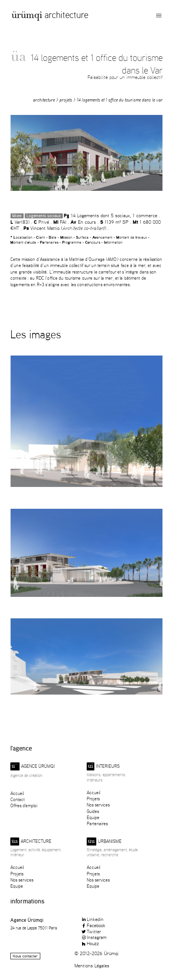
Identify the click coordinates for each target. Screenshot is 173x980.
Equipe (93, 817)
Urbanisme (104, 842)
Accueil (17, 793)
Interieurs (103, 766)
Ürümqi (27, 16)
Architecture (66, 15)
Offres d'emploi (24, 805)
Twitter (91, 931)
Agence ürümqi (33, 766)
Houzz (90, 943)
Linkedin (92, 919)
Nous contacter (25, 956)
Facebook (93, 925)
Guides (93, 811)
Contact (17, 799)
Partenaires (97, 823)
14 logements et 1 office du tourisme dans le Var (120, 100)
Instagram (94, 937)
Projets (66, 100)
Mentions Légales (92, 965)
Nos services (98, 805)
